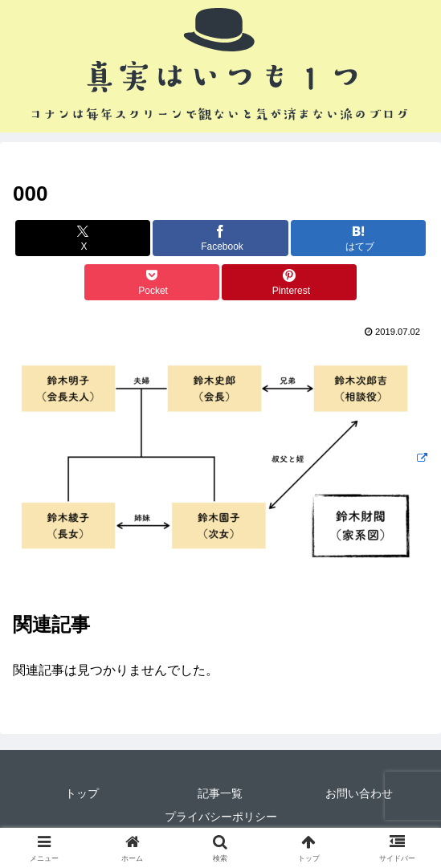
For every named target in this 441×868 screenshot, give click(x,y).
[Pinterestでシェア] (289, 282)
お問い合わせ (359, 793)
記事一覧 (220, 793)
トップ (82, 793)
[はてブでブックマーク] (358, 238)
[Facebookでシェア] (220, 238)
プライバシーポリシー (221, 817)
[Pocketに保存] (152, 282)
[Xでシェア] (83, 238)
